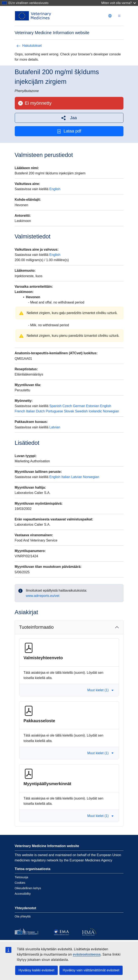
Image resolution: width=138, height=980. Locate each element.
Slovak (69, 411)
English (55, 189)
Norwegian (111, 411)
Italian (31, 411)
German (79, 406)
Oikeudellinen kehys (28, 888)
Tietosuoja (21, 877)
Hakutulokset (29, 46)
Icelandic (95, 411)
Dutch (40, 411)
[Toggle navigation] (119, 16)
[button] (69, 118)
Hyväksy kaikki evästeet (36, 970)
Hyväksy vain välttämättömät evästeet (91, 970)
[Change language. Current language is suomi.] (110, 16)
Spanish (55, 406)
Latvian (55, 427)
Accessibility (23, 894)
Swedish (81, 411)
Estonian (92, 406)
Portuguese (54, 411)
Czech (67, 406)
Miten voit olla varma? (119, 3)
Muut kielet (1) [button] (100, 690)
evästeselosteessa (87, 954)
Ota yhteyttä (23, 916)
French (20, 411)
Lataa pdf (69, 131)
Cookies (20, 883)
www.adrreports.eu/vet (43, 596)
